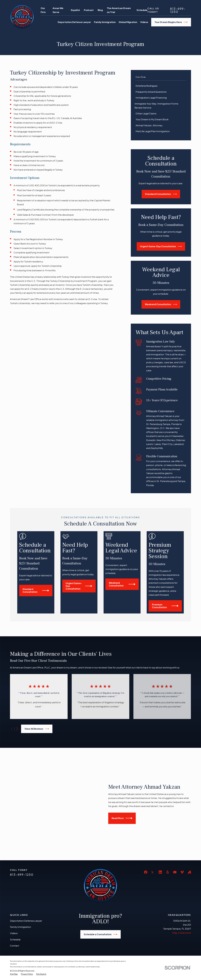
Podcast (89, 10)
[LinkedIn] (160, 829)
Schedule (142, 10)
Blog (100, 10)
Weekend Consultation (161, 304)
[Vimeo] (182, 829)
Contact (15, 903)
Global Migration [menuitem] (128, 22)
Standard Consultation (161, 194)
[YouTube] (175, 829)
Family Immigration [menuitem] (105, 22)
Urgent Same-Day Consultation (161, 246)
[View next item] (17, 729)
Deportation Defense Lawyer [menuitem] (74, 22)
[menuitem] (161, 86)
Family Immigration (20, 884)
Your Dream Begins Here (171, 22)
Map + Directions (182, 890)
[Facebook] (146, 829)
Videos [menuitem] (144, 22)
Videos (14, 890)
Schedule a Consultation (100, 891)
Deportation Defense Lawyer (26, 878)
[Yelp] (168, 829)
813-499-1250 (178, 10)
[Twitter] (153, 832)
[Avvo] (189, 829)
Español (75, 10)
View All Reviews (37, 729)
